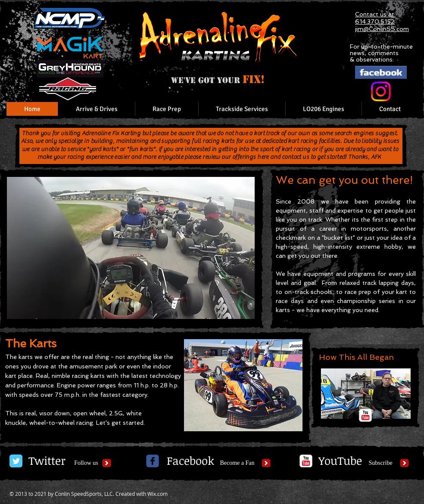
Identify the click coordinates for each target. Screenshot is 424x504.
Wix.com (157, 494)
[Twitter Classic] (16, 461)
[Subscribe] (380, 463)
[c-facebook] (153, 461)
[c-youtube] (365, 415)
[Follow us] (86, 463)
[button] (131, 248)
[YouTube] (340, 461)
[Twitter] (47, 461)
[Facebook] (190, 461)
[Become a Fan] (237, 463)
